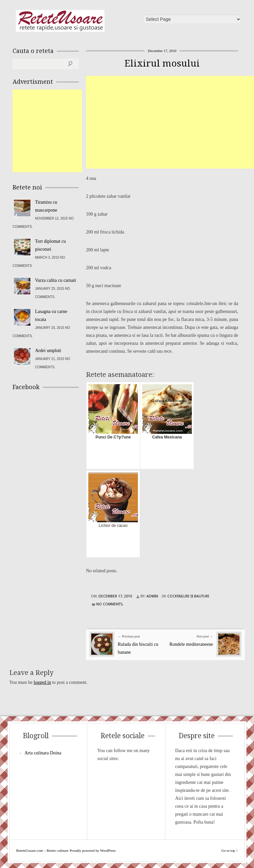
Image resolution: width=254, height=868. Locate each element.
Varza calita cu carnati (56, 280)
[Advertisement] (170, 122)
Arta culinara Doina (43, 753)
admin (152, 596)
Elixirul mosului (162, 63)
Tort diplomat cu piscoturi (50, 245)
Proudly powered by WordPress (93, 850)
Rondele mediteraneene (191, 644)
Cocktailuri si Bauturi (188, 596)
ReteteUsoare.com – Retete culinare (60, 21)
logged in (42, 682)
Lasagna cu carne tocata (51, 315)
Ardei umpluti (48, 351)
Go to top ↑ (230, 850)
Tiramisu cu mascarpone (46, 206)
